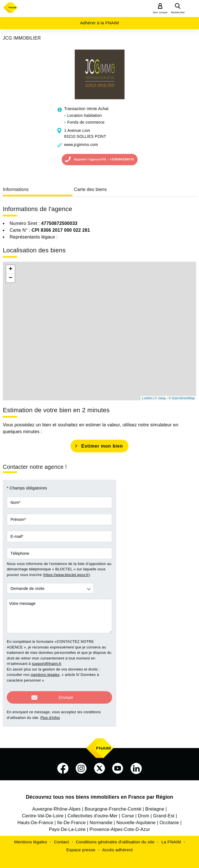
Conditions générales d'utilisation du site (115, 839)
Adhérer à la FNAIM (99, 23)
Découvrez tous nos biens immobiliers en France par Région (99, 794)
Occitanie (169, 820)
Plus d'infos (50, 715)
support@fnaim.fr (46, 664)
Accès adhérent (117, 847)
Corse (128, 813)
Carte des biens (90, 189)
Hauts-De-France (35, 820)
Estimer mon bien (102, 446)
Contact (62, 839)
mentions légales (45, 675)
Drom (144, 813)
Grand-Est (164, 813)
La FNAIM (171, 839)
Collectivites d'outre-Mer (92, 813)
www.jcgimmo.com (81, 145)
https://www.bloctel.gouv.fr (66, 575)
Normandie (101, 820)
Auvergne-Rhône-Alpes (56, 806)
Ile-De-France (71, 820)
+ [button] (11, 269)
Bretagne (155, 806)
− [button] (11, 278)
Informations (16, 189)
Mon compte (160, 12)
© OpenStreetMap (182, 398)
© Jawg (160, 398)
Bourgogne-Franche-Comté (113, 806)
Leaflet (147, 398)
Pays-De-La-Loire (67, 827)
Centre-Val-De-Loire (43, 813)
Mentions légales (31, 839)
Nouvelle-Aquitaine (136, 820)
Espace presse (81, 847)
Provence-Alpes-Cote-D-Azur (120, 827)
